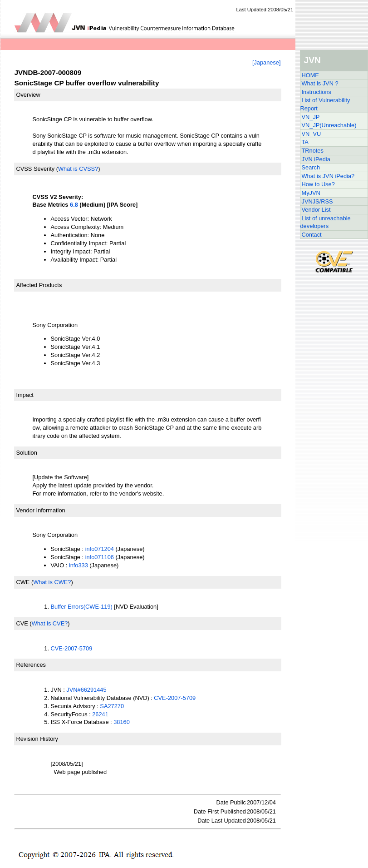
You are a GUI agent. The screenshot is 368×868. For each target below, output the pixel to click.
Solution (27, 453)
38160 (122, 722)
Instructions (316, 92)
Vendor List (316, 210)
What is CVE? (50, 623)
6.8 (74, 205)
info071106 (100, 557)
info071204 (100, 549)
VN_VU (312, 134)
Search (311, 167)
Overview (28, 95)
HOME (310, 75)
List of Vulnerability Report (325, 104)
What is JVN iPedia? (328, 176)
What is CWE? (52, 582)
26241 (100, 714)
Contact (312, 235)
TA (305, 142)
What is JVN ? (320, 83)
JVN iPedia (316, 159)
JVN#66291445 (86, 690)
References (31, 665)
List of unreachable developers (326, 222)
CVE (22, 623)
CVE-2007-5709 (72, 648)
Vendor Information (41, 510)
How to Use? (318, 184)
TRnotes (313, 151)
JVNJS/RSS (317, 201)
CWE (23, 582)
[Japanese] (267, 62)
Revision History (37, 739)
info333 (79, 565)
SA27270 (112, 706)
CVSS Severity (36, 169)
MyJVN (311, 193)
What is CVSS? (78, 169)
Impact (25, 395)
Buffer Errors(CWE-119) (82, 607)
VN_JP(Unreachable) (329, 125)
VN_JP (311, 117)
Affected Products (39, 285)
